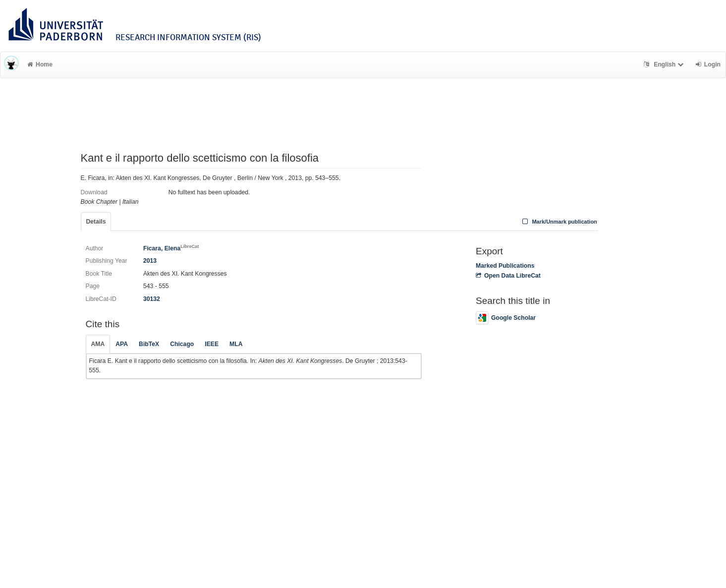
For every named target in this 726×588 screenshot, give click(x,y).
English (665, 64)
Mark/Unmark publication (559, 222)
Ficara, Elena (171, 248)
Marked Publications (505, 266)
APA (122, 344)
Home (40, 64)
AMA (98, 344)
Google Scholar (506, 318)
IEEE (212, 344)
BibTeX (149, 344)
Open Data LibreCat (508, 276)
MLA (236, 344)
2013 (150, 261)
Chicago (182, 344)
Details (96, 222)
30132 (152, 299)
